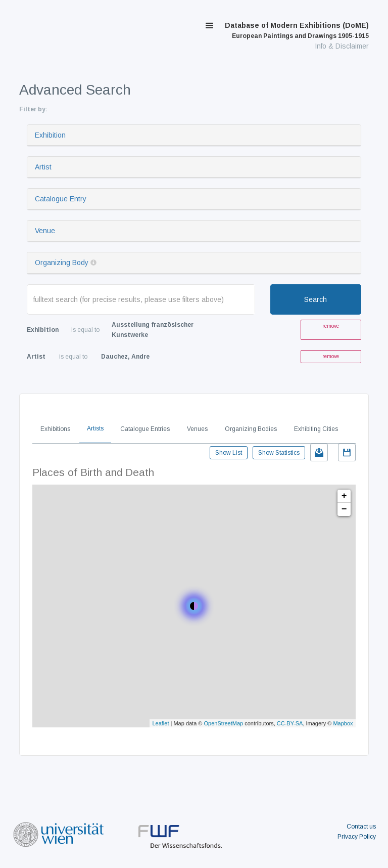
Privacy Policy (357, 837)
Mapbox (343, 723)
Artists (95, 428)
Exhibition (50, 135)
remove (331, 326)
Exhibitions (55, 429)
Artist (43, 167)
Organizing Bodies (251, 429)
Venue (45, 231)
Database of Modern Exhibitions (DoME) (297, 30)
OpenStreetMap (224, 723)
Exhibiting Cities (316, 429)
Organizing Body (62, 263)
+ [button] (344, 496)
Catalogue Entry (61, 199)
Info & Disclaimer (342, 46)
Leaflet (160, 723)
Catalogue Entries (145, 429)
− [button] (344, 509)
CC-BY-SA (290, 723)
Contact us (361, 827)
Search (316, 299)
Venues (197, 429)
